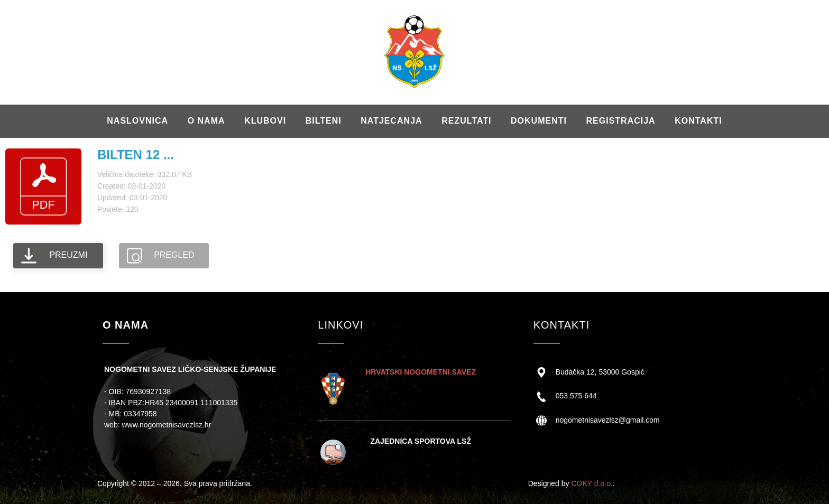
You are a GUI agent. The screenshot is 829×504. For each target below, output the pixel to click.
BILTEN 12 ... (136, 155)
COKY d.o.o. (592, 483)
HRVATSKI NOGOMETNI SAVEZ (421, 372)
